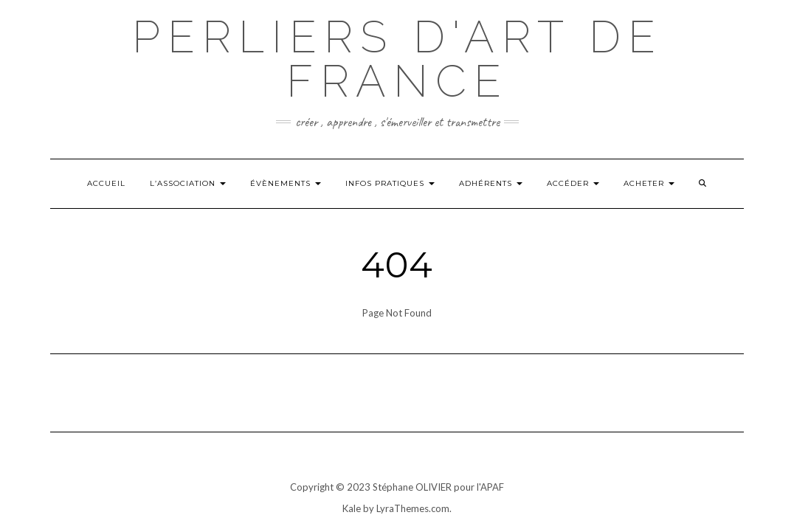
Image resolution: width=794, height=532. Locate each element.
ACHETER (649, 183)
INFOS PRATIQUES (390, 183)
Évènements (286, 183)
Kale (352, 508)
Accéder (573, 183)
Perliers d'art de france (397, 59)
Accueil (106, 183)
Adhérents (491, 183)
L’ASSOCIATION (188, 183)
